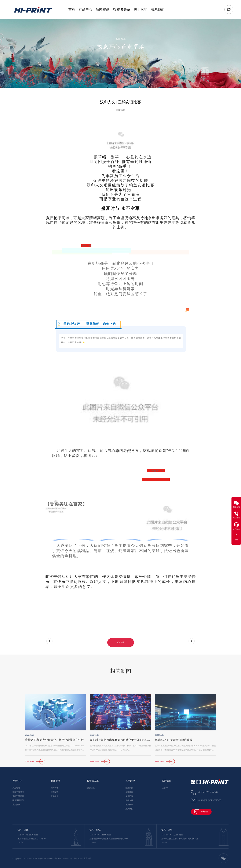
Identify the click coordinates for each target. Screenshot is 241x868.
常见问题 (55, 796)
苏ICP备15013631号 (63, 858)
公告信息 (91, 788)
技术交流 (55, 792)
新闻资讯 (103, 9)
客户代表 (129, 805)
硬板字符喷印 (18, 796)
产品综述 (16, 788)
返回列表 (121, 654)
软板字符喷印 (18, 792)
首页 (72, 9)
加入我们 (129, 809)
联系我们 (158, 9)
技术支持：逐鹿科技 (83, 858)
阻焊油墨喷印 (18, 800)
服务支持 (129, 800)
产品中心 (85, 9)
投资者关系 (122, 9)
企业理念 (129, 792)
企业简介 (129, 788)
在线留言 (201, 812)
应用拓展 (16, 805)
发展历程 (129, 796)
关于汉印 (140, 9)
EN (229, 9)
